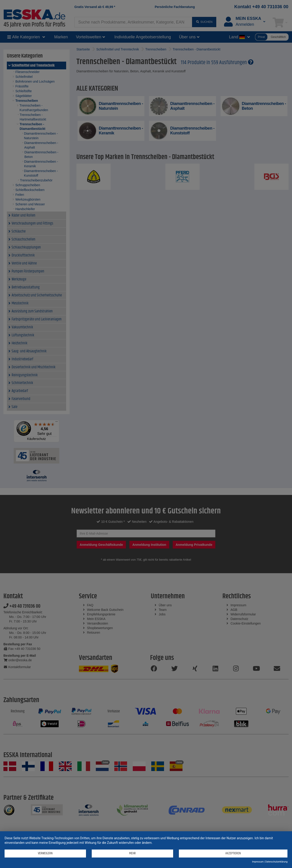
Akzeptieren (233, 853)
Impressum (258, 862)
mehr (132, 853)
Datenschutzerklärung (276, 862)
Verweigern (45, 853)
